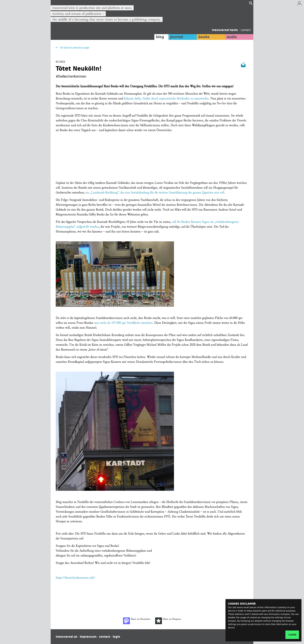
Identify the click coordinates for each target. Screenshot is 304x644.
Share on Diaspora (168, 621)
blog (160, 37)
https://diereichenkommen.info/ (75, 578)
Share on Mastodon (137, 621)
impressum (88, 637)
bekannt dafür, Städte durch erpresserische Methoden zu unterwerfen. (167, 99)
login (116, 637)
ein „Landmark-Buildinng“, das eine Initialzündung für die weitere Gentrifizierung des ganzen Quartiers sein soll (155, 193)
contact (246, 30)
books (204, 37)
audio (232, 37)
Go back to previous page (74, 48)
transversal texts (225, 30)
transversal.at (66, 637)
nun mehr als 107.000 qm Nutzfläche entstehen (123, 323)
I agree (292, 635)
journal (176, 37)
